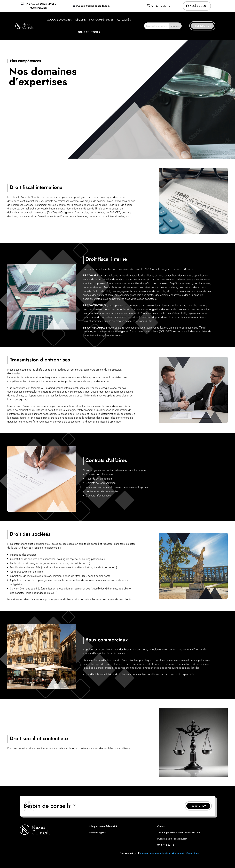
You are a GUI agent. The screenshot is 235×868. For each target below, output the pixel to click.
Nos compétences (101, 20)
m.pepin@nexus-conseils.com (93, 6)
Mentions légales (97, 832)
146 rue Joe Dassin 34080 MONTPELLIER (38, 6)
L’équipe (81, 20)
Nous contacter (89, 32)
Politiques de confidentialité (103, 826)
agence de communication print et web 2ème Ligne (169, 853)
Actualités (124, 20)
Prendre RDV (202, 26)
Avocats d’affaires (59, 20)
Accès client (199, 6)
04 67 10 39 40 (158, 6)
